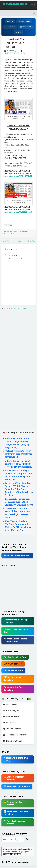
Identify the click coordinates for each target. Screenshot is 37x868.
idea (20, 231)
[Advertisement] (18, 369)
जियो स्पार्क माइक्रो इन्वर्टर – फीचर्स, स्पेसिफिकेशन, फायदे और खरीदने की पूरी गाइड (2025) (19, 454)
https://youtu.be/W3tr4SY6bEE (18, 176)
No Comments (17, 234)
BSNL (12, 231)
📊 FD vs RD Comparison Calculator (16, 813)
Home (19, 241)
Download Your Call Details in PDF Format (18, 43)
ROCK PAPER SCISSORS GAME (16, 759)
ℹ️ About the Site (26, 27)
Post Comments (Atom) (18, 308)
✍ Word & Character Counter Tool (14, 778)
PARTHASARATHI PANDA (15, 53)
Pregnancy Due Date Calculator (14, 689)
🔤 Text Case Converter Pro (17, 786)
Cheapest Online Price (15, 735)
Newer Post (6, 241)
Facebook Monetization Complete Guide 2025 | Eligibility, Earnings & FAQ (19, 502)
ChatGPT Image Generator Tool (16, 631)
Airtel (8, 231)
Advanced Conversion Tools (17, 555)
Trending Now (11, 704)
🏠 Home (10, 21)
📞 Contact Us (10, 27)
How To (16, 231)
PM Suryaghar (11, 710)
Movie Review (11, 723)
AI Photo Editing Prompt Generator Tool (15, 640)
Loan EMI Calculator (13, 671)
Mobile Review (11, 716)
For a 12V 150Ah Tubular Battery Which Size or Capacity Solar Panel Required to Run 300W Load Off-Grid (19, 489)
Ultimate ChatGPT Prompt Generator (16, 621)
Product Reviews (12, 729)
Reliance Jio (25, 231)
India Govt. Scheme (13, 741)
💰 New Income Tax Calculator (13, 803)
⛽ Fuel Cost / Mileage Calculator (14, 822)
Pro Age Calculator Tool (15, 657)
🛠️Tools (18, 32)
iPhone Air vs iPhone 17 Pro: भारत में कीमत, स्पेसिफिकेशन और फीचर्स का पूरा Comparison (18, 464)
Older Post (31, 241)
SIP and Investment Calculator (13, 679)
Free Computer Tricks (14, 4)
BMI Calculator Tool (13, 664)
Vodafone (7, 234)
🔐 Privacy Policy (24, 21)
